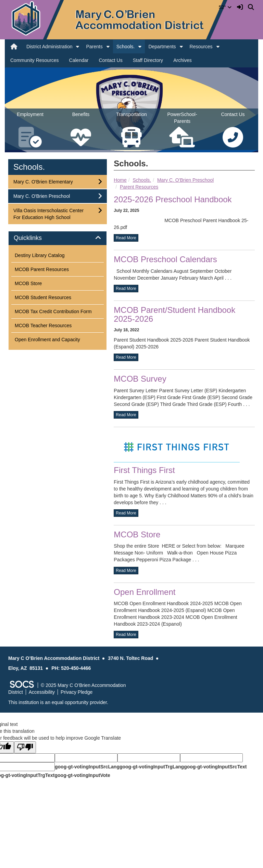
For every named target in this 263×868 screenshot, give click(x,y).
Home (120, 180)
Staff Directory (148, 60)
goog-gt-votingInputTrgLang (152, 767)
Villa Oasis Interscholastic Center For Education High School (48, 213)
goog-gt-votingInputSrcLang (87, 767)
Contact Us (110, 60)
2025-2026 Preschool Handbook (173, 199)
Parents (94, 47)
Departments (162, 47)
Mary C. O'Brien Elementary (43, 181)
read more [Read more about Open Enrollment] (126, 635)
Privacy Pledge (77, 692)
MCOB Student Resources (43, 297)
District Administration (49, 47)
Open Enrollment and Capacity (47, 340)
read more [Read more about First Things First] (126, 513)
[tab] (58, 238)
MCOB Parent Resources (42, 269)
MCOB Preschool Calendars (165, 259)
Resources (201, 47)
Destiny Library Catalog (40, 255)
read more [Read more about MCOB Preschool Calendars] (126, 289)
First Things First (144, 470)
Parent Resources (139, 187)
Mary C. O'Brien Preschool (185, 180)
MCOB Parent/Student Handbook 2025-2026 (174, 314)
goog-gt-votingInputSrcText (215, 767)
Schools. (126, 47)
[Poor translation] (25, 747)
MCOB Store (137, 534)
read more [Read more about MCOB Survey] (126, 415)
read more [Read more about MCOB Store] (126, 571)
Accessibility (42, 692)
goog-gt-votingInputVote (82, 775)
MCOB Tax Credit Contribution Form (53, 311)
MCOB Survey (140, 379)
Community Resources (35, 60)
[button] (78, 47)
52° (225, 7)
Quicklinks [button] (35, 238)
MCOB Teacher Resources (43, 325)
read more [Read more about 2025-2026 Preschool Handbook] (126, 238)
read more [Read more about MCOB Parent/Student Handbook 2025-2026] (126, 357)
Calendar (79, 60)
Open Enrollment (145, 592)
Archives (183, 60)
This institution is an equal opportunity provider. (58, 702)
